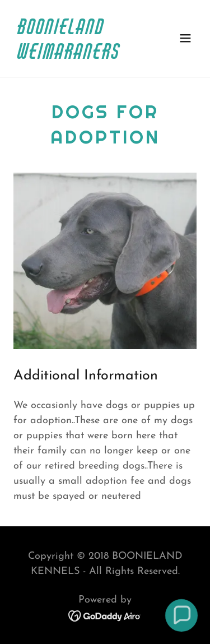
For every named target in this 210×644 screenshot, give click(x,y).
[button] (185, 38)
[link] (78, 56)
